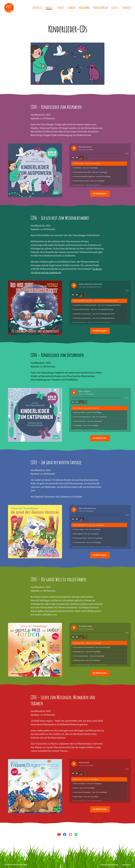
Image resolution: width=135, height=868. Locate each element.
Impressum (126, 865)
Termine (72, 8)
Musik (49, 8)
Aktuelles (38, 8)
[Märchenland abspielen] (74, 764)
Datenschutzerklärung (109, 865)
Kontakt (127, 8)
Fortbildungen (101, 8)
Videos (61, 8)
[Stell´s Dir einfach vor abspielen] (74, 510)
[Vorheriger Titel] (73, 158)
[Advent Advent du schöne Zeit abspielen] (74, 285)
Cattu (114, 8)
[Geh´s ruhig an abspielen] (74, 393)
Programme (84, 8)
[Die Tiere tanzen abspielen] (74, 148)
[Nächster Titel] (77, 158)
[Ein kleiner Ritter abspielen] (74, 628)
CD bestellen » (100, 194)
